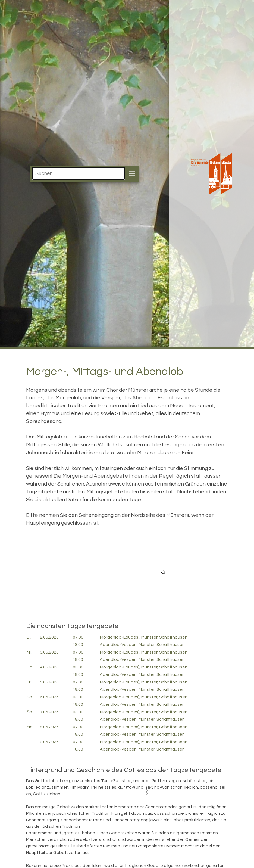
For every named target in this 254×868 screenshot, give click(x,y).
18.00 (78, 645)
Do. (30, 667)
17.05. (48, 712)
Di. (29, 637)
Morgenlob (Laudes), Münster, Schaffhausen (144, 637)
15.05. (48, 682)
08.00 (78, 667)
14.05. (48, 667)
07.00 (78, 637)
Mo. (30, 727)
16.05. (48, 697)
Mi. (29, 652)
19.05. (48, 742)
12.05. (48, 637)
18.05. (48, 727)
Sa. (30, 697)
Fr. (29, 682)
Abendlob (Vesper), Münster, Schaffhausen (142, 645)
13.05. (48, 652)
